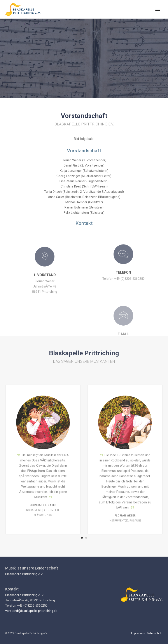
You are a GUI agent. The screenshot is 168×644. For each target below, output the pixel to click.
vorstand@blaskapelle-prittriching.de (31, 611)
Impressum (138, 633)
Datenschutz (155, 633)
